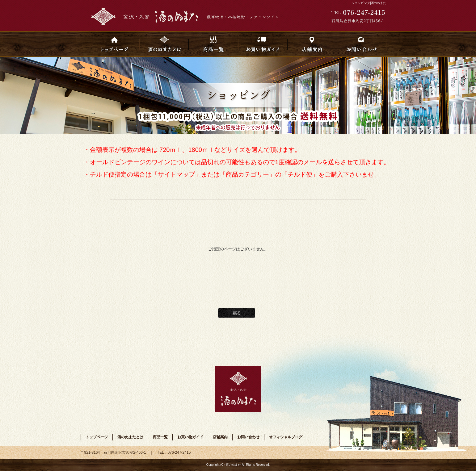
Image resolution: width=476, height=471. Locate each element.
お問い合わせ (362, 44)
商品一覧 (213, 44)
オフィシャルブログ (286, 437)
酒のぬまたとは (164, 44)
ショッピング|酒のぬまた (369, 3)
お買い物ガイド (263, 44)
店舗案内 (312, 44)
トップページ (115, 44)
